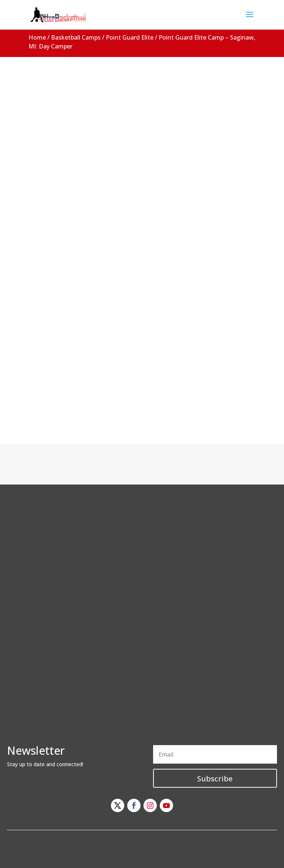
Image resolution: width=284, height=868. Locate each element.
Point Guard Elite (130, 37)
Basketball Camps (76, 37)
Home (37, 37)
